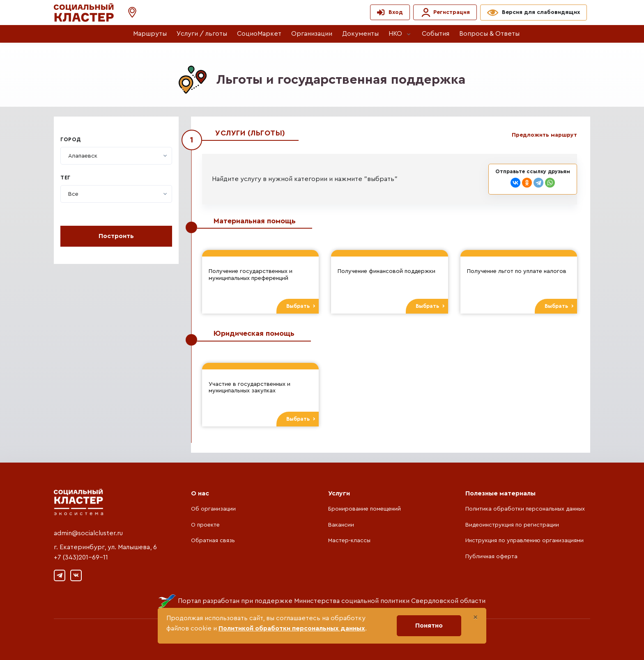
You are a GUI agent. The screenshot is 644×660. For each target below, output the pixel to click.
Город (71, 140)
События (436, 34)
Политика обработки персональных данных (525, 509)
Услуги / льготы (202, 34)
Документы (360, 34)
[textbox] (83, 156)
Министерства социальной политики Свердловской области (390, 601)
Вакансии (341, 525)
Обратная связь (213, 541)
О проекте (205, 525)
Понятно (429, 626)
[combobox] (116, 156)
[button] (128, 13)
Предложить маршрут (544, 135)
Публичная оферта (491, 557)
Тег (66, 178)
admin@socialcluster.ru (88, 533)
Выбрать (301, 306)
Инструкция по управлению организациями (524, 541)
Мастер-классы (349, 541)
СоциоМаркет (259, 34)
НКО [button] (395, 34)
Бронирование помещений (365, 509)
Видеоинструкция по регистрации (512, 525)
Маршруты (150, 34)
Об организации (213, 509)
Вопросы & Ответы (489, 34)
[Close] (475, 617)
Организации (312, 34)
